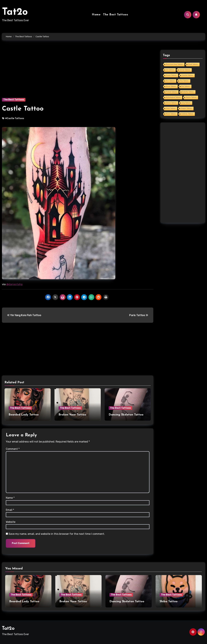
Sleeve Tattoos (171, 103)
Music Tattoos (171, 114)
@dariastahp (14, 284)
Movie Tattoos (171, 86)
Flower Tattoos (171, 75)
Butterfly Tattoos (188, 92)
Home (96, 15)
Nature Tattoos (191, 97)
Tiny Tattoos (184, 81)
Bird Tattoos (186, 86)
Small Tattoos (193, 64)
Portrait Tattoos (171, 92)
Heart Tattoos (171, 108)
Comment (13, 449)
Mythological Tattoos (173, 97)
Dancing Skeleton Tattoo (126, 415)
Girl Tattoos (170, 70)
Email (10, 510)
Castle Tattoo (23, 109)
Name (10, 498)
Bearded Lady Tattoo (24, 415)
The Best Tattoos (116, 15)
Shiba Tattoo (169, 602)
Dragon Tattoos (186, 108)
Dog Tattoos (186, 103)
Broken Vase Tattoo (72, 415)
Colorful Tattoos (187, 75)
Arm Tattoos (170, 81)
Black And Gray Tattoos (174, 64)
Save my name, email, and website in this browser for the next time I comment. (57, 534)
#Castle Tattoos (15, 118)
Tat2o (15, 12)
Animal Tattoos (185, 70)
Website (11, 522)
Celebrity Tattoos (187, 114)
